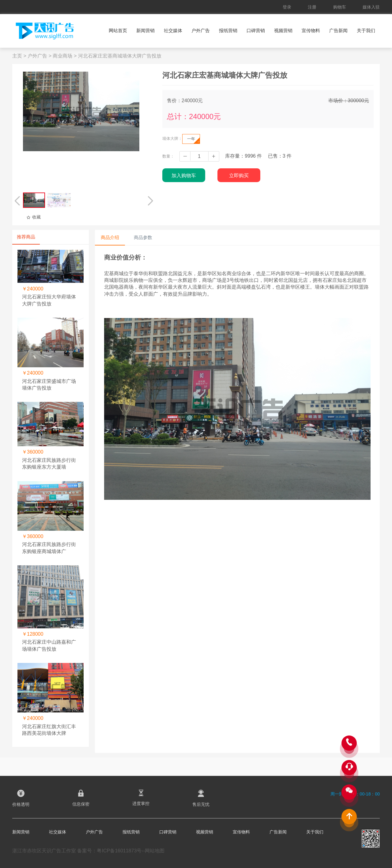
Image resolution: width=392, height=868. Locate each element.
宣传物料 (311, 30)
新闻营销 (145, 30)
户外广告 (201, 30)
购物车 (340, 7)
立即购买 (239, 176)
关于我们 (366, 30)
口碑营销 (256, 30)
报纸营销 (228, 30)
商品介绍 (110, 237)
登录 (287, 7)
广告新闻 (338, 30)
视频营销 (283, 30)
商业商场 (62, 56)
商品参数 (143, 237)
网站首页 (118, 30)
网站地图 (155, 851)
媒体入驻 (371, 7)
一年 (193, 140)
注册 (312, 7)
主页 (17, 56)
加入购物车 (184, 176)
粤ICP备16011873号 (119, 851)
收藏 (34, 217)
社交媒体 (173, 30)
